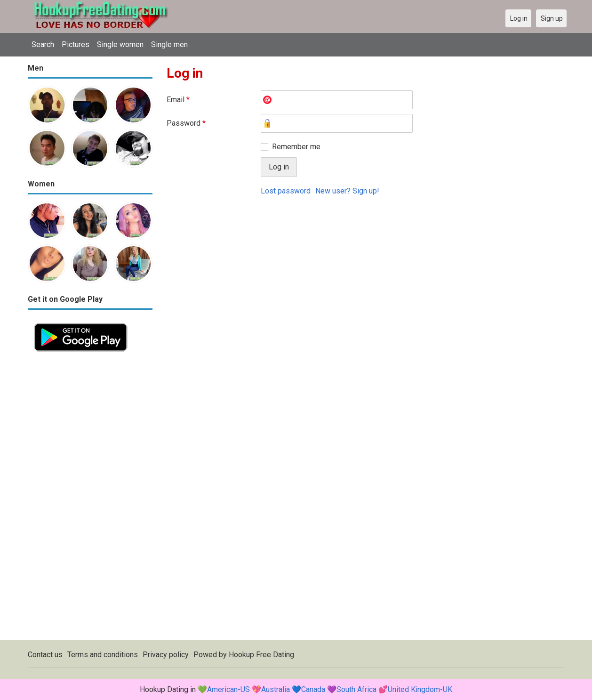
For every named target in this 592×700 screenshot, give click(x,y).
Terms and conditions (103, 655)
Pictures (76, 44)
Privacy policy (166, 655)
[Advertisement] (90, 499)
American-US (228, 689)
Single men (169, 44)
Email (178, 100)
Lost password (286, 191)
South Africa (356, 689)
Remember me (296, 147)
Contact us (45, 655)
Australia (276, 689)
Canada (313, 689)
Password (186, 123)
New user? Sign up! (347, 191)
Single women (120, 44)
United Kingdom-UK (420, 689)
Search (43, 44)
